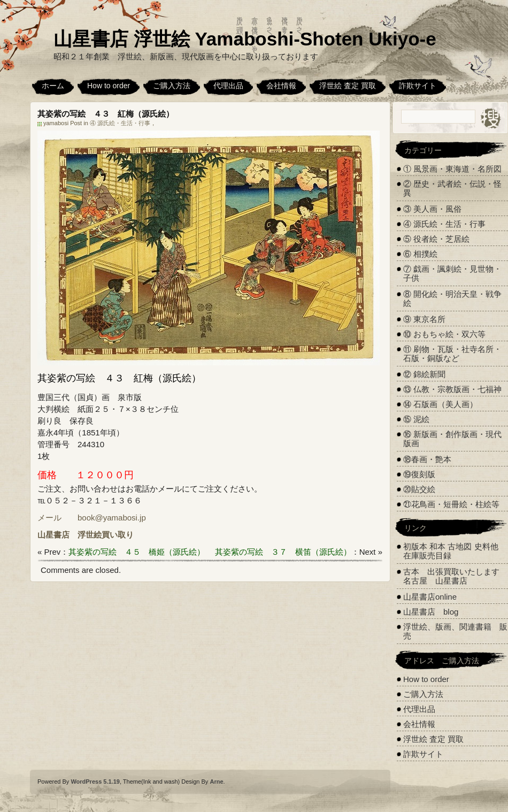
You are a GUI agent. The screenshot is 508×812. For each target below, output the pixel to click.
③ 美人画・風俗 (432, 209)
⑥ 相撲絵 (420, 254)
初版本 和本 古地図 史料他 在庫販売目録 (451, 551)
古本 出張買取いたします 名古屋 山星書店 (455, 576)
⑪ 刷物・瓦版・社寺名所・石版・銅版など (452, 354)
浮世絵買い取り (106, 535)
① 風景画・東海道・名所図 (452, 169)
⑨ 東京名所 (424, 319)
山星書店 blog (431, 612)
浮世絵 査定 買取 (348, 86)
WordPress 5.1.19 (95, 782)
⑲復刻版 (419, 474)
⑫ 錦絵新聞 (424, 374)
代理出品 (228, 86)
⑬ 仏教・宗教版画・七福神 (452, 389)
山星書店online (430, 597)
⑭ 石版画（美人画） (440, 404)
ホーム (53, 86)
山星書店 (53, 535)
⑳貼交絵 (419, 489)
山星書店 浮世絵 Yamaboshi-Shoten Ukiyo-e (245, 39)
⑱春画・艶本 (427, 459)
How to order (109, 86)
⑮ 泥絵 (416, 419)
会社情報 (281, 86)
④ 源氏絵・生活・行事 (120, 123)
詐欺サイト (418, 86)
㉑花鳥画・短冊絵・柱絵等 (451, 504)
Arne (216, 782)
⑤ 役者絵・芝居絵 (436, 239)
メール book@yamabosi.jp (92, 518)
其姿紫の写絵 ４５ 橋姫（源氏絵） (137, 552)
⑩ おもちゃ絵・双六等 (444, 334)
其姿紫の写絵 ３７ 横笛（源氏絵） (283, 552)
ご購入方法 (172, 86)
